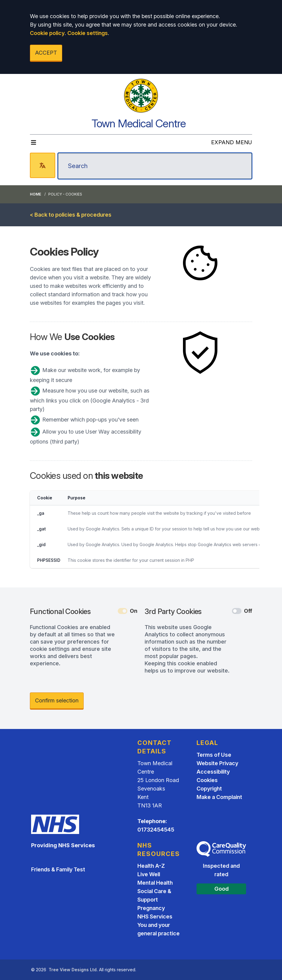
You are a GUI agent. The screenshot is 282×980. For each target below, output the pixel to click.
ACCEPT (46, 53)
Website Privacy (217, 763)
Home (35, 194)
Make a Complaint (219, 797)
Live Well (149, 874)
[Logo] (141, 96)
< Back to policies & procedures (71, 215)
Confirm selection (57, 700)
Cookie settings (88, 33)
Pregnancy (151, 908)
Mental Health (155, 883)
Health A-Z (151, 866)
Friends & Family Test (58, 869)
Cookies (207, 780)
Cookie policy (47, 33)
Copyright (209, 789)
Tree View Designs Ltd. (73, 970)
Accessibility (213, 772)
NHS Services (155, 916)
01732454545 (156, 830)
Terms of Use (214, 755)
